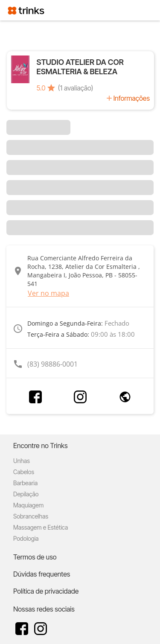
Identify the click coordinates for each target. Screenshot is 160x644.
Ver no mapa (48, 293)
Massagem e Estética (41, 527)
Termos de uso (35, 557)
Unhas (22, 461)
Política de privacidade (46, 591)
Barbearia (25, 483)
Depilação (26, 494)
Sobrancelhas (31, 516)
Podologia (26, 538)
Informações (132, 98)
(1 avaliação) (76, 88)
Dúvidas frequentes (42, 574)
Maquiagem (28, 505)
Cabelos (24, 472)
